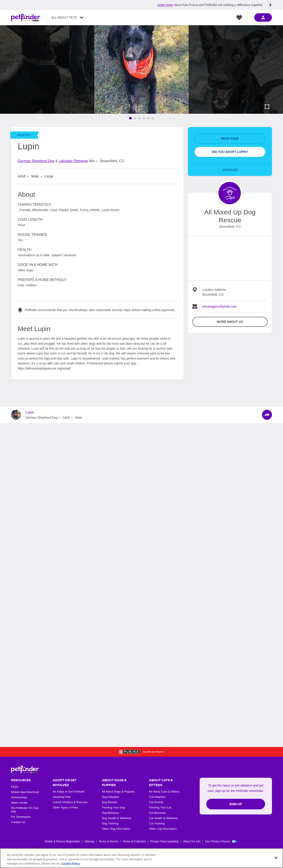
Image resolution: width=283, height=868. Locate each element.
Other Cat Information (163, 829)
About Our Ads (192, 841)
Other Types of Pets (65, 807)
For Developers (21, 817)
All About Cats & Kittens (164, 792)
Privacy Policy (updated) (164, 841)
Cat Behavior (157, 813)
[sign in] (263, 17)
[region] (141, 858)
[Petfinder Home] (26, 17)
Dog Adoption (111, 797)
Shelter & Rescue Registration (62, 841)
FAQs (15, 787)
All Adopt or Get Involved (68, 792)
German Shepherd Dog (36, 161)
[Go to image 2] (135, 118)
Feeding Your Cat (160, 807)
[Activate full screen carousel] (267, 107)
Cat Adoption (157, 797)
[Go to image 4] (144, 118)
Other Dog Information (116, 829)
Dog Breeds (110, 802)
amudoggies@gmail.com (219, 306)
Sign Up (236, 804)
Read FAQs (230, 139)
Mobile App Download (25, 792)
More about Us (230, 322)
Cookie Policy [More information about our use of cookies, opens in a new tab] (71, 863)
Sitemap (89, 841)
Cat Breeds (156, 802)
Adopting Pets (62, 797)
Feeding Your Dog (113, 807)
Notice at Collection (134, 841)
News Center (19, 803)
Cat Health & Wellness (163, 818)
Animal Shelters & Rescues (70, 802)
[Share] (267, 415)
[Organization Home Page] (230, 193)
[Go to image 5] (148, 118)
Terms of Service (108, 841)
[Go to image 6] (153, 118)
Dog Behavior (111, 813)
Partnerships (19, 797)
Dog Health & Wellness (117, 818)
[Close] (276, 858)
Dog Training (110, 823)
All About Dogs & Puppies (118, 792)
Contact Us (18, 822)
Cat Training (157, 823)
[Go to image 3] (139, 118)
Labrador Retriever (73, 161)
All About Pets (64, 17)
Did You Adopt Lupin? (230, 152)
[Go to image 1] (130, 118)
